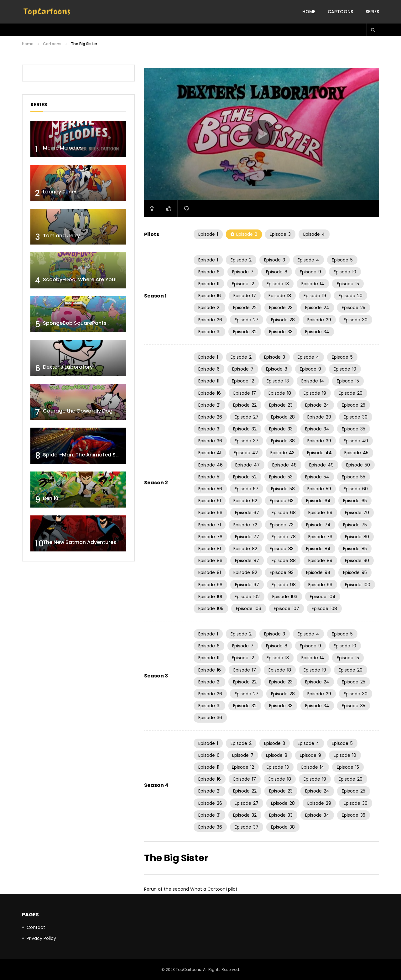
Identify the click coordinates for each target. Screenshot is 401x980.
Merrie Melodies (63, 148)
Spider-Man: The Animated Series (85, 455)
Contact (36, 927)
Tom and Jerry (61, 236)
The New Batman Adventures (80, 542)
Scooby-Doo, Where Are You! (80, 279)
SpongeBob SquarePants (75, 323)
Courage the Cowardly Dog (78, 411)
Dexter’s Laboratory (68, 367)
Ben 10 (51, 498)
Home (309, 12)
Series (372, 12)
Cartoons (340, 12)
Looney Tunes (60, 192)
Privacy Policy (41, 938)
